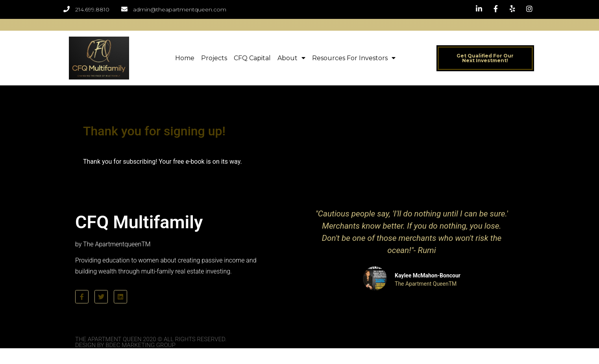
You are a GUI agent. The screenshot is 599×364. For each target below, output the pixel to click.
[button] (485, 58)
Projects (214, 58)
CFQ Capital (252, 58)
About (291, 58)
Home (185, 58)
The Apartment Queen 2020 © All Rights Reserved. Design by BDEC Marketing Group (151, 342)
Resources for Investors (354, 58)
